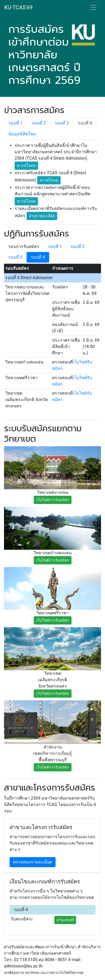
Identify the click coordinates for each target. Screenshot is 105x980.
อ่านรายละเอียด (42, 216)
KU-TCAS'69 (18, 7)
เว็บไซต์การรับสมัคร (53, 500)
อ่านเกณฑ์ (65, 920)
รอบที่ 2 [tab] (39, 123)
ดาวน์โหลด (26, 166)
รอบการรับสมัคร (24, 247)
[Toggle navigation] (93, 7)
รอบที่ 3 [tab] (62, 123)
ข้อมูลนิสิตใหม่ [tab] (22, 134)
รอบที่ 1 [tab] (16, 123)
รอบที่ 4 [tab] (85, 123)
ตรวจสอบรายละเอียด (33, 862)
